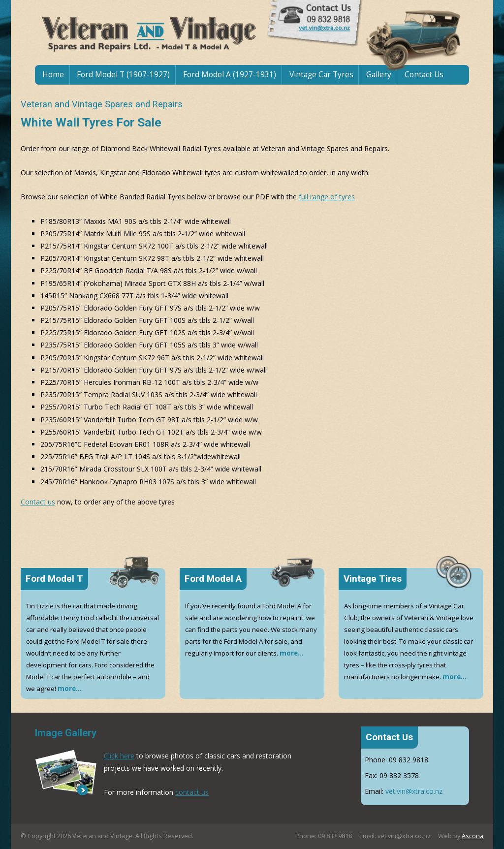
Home (53, 75)
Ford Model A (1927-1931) (230, 75)
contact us (192, 792)
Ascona (472, 836)
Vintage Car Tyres (321, 75)
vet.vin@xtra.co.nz (414, 791)
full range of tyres (327, 197)
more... (70, 689)
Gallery (379, 75)
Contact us (38, 502)
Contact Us (424, 75)
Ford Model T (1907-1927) (123, 75)
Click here (119, 756)
